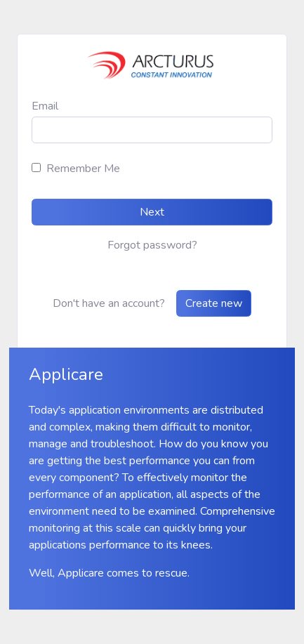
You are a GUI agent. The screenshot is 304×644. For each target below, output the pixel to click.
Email (45, 106)
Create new (214, 303)
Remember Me (83, 169)
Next (152, 212)
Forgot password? (152, 245)
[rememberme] (36, 167)
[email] (152, 130)
